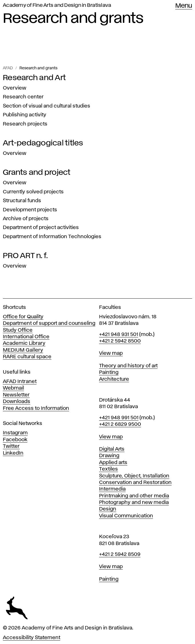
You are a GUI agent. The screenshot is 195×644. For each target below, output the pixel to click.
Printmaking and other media (134, 496)
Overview (15, 88)
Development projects (30, 210)
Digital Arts (112, 449)
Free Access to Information (36, 408)
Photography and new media (134, 503)
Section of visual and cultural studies (47, 106)
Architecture (114, 379)
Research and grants (38, 68)
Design (108, 509)
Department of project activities (41, 228)
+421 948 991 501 (119, 418)
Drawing (109, 456)
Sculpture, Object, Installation (134, 476)
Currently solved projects (33, 192)
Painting (109, 372)
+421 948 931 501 (119, 335)
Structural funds (22, 201)
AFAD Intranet (20, 382)
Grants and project (37, 173)
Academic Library (24, 343)
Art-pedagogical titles (43, 143)
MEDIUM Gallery (23, 350)
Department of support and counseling (49, 323)
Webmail (13, 388)
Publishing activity (25, 115)
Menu (184, 6)
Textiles (108, 469)
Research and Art (34, 78)
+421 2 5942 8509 (120, 554)
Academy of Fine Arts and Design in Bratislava (57, 5)
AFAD (8, 68)
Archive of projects (26, 219)
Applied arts (113, 463)
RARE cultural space (27, 357)
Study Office (18, 330)
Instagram (15, 433)
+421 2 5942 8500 (120, 341)
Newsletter (16, 395)
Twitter (11, 446)
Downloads (17, 402)
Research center (23, 97)
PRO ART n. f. (25, 256)
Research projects (25, 124)
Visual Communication (126, 516)
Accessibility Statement (32, 638)
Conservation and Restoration (135, 483)
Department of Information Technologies (52, 237)
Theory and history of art (128, 366)
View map (111, 353)
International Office (26, 337)
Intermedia (112, 489)
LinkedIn (13, 453)
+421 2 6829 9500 (120, 424)
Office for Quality (23, 317)
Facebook (15, 440)
